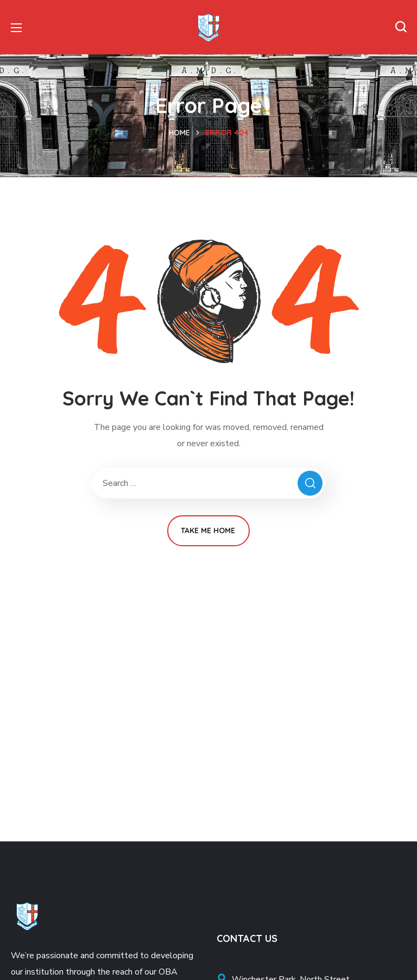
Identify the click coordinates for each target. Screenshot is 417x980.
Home (179, 133)
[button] (401, 27)
